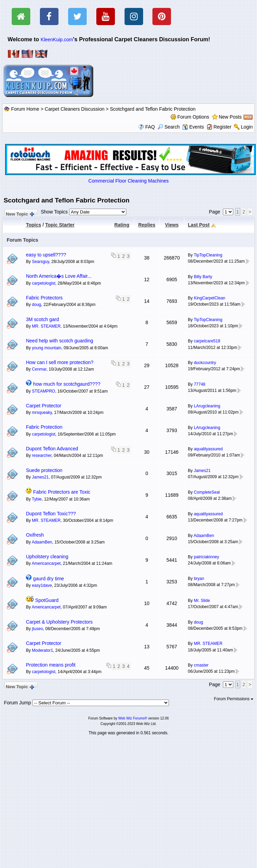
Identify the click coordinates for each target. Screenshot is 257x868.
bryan (199, 579)
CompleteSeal (207, 492)
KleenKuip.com (57, 40)
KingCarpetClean (209, 298)
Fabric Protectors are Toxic (62, 492)
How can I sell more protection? (60, 362)
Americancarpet (46, 563)
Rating (122, 225)
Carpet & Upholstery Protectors (59, 622)
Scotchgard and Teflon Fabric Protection (153, 109)
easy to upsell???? (46, 255)
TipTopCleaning (208, 255)
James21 (40, 477)
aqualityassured (208, 449)
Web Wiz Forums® (133, 718)
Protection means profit (51, 665)
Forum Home (25, 109)
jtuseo (38, 629)
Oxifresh (35, 535)
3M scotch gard (42, 319)
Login (247, 127)
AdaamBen (42, 542)
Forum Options (193, 117)
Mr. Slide (202, 601)
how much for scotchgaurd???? (67, 384)
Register (222, 127)
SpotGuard (47, 600)
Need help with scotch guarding (59, 341)
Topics (33, 225)
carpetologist (44, 283)
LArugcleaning (207, 406)
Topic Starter (60, 225)
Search (169, 127)
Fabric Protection (44, 427)
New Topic (19, 213)
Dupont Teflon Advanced (52, 449)
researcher (42, 455)
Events (193, 127)
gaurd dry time (48, 579)
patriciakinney (206, 557)
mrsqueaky (42, 413)
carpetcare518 (207, 341)
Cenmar (39, 369)
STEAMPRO (44, 391)
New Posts (230, 117)
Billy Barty (203, 277)
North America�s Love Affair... (58, 276)
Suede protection (44, 470)
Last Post (199, 225)
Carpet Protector (44, 406)
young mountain (47, 348)
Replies (147, 225)
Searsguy (41, 262)
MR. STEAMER (46, 326)
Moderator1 (42, 650)
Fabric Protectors (44, 298)
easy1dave (42, 585)
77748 (199, 384)
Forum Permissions (234, 699)
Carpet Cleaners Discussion (75, 109)
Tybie (37, 499)
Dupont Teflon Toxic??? (51, 514)
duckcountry (205, 363)
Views (172, 225)
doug (37, 305)
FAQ (150, 127)
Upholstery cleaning (47, 557)
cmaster (201, 665)
